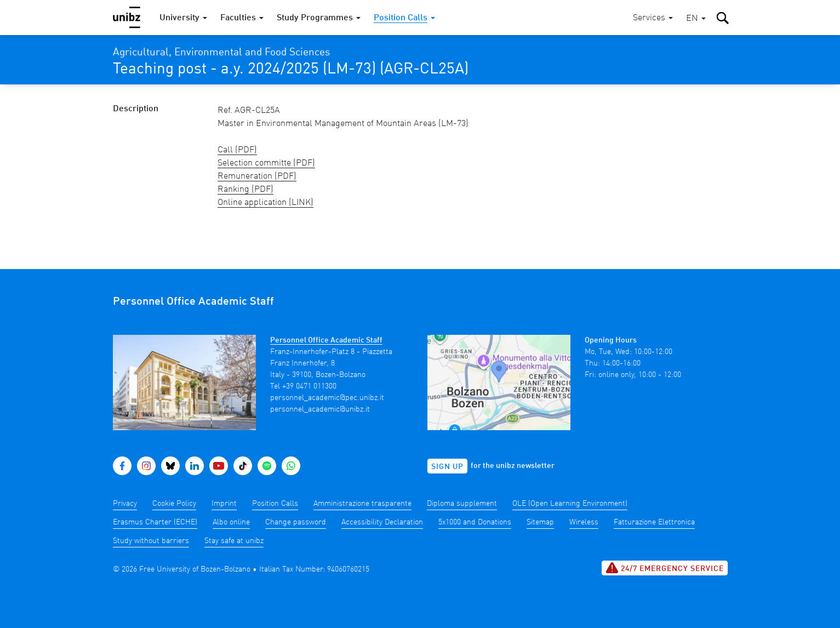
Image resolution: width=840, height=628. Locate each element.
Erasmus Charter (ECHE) (155, 522)
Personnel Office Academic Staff (326, 340)
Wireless (584, 522)
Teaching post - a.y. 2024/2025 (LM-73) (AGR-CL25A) (291, 70)
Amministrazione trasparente (362, 504)
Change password (296, 522)
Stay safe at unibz (234, 541)
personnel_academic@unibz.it (320, 409)
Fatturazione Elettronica (654, 522)
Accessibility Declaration (382, 522)
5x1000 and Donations (475, 522)
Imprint (224, 504)
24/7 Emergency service (665, 568)
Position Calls (275, 504)
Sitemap (540, 522)
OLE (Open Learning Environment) (570, 504)
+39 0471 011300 (309, 386)
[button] (696, 19)
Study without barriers (151, 541)
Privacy (125, 504)
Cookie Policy (174, 504)
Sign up (447, 467)
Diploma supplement (462, 504)
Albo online (231, 522)
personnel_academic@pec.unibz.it (327, 398)
